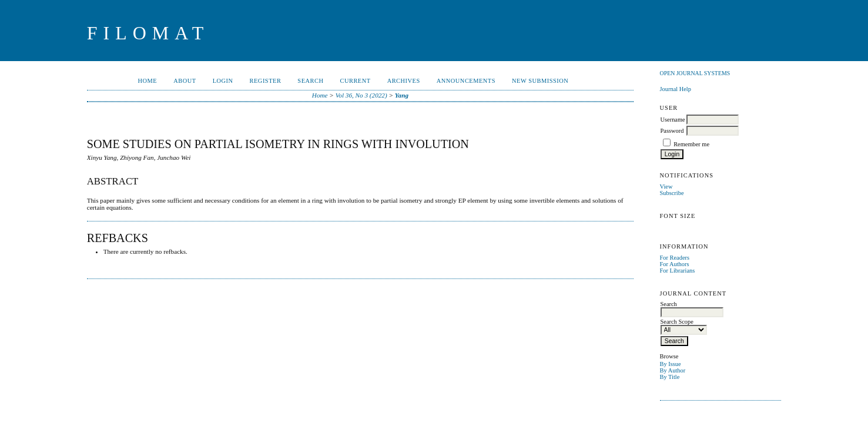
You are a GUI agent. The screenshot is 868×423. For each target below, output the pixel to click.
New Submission (540, 81)
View (666, 187)
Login (223, 81)
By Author (673, 370)
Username (673, 120)
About (185, 81)
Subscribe (672, 193)
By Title (670, 377)
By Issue (671, 364)
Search (310, 81)
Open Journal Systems (695, 73)
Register (266, 81)
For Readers (675, 258)
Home (148, 81)
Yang (402, 95)
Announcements (466, 81)
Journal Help (676, 89)
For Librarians (678, 271)
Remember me (691, 144)
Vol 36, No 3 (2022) (361, 95)
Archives (404, 81)
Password (672, 131)
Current (355, 81)
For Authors (675, 264)
